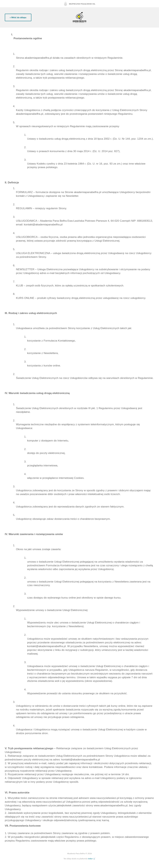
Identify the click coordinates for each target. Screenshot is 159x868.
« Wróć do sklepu (18, 17)
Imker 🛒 (92, 859)
